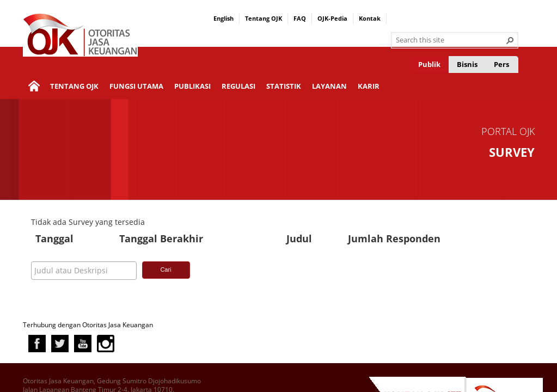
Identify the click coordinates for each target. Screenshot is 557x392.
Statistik (284, 86)
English (224, 18)
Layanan (329, 86)
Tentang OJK (264, 18)
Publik (429, 64)
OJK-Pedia (332, 18)
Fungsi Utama (136, 86)
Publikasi (192, 86)
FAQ (300, 18)
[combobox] (450, 40)
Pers (501, 64)
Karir (369, 86)
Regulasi (238, 86)
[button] (510, 40)
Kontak (370, 18)
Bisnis (467, 64)
